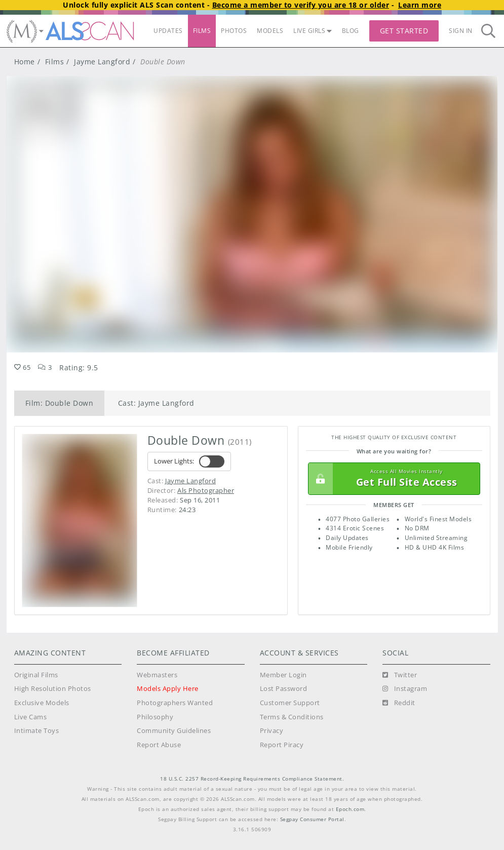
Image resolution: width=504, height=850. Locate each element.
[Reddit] (399, 703)
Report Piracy (282, 745)
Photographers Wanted (175, 703)
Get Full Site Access (392, 479)
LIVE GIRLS (313, 31)
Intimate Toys (37, 731)
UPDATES (168, 31)
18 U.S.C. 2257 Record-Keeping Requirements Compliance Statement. (252, 779)
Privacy (272, 731)
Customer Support (290, 703)
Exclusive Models (42, 703)
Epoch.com (350, 809)
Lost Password (284, 689)
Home (25, 62)
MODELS (270, 31)
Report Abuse (159, 745)
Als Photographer (206, 490)
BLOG (351, 31)
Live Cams (31, 717)
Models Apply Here (168, 689)
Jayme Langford (102, 62)
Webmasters (157, 675)
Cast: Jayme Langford (156, 403)
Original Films (36, 675)
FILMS (202, 31)
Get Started (404, 31)
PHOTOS (234, 31)
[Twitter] (400, 675)
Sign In (461, 31)
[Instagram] (405, 689)
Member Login (283, 675)
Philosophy (155, 717)
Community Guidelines (174, 731)
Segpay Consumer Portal (312, 819)
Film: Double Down (60, 403)
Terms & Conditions (292, 717)
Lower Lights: (189, 461)
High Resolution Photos (53, 689)
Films (55, 62)
